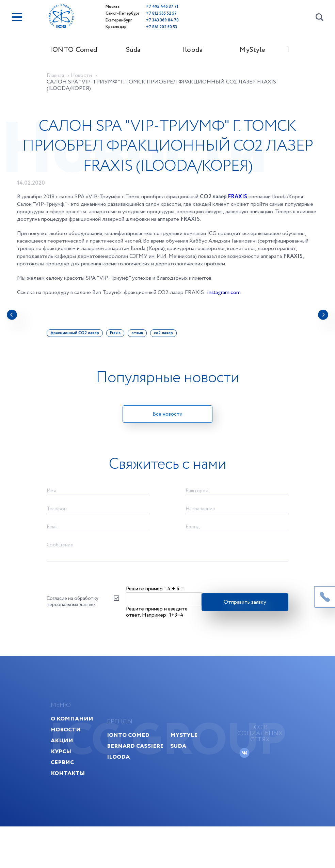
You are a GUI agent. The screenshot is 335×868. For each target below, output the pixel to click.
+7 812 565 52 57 (150, 13)
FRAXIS (237, 201)
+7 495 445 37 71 (150, 7)
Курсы (66, 768)
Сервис (68, 779)
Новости (71, 746)
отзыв (142, 337)
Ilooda (197, 50)
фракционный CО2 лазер (79, 337)
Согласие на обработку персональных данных (77, 612)
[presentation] (12, 320)
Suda (138, 50)
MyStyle (257, 50)
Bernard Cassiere (165, 763)
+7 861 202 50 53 (150, 26)
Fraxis (120, 337)
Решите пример (146, 599)
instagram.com (224, 297)
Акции (67, 757)
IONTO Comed (78, 50)
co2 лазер (168, 337)
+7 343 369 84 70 (151, 20)
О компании (77, 735)
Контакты (73, 790)
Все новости (167, 419)
